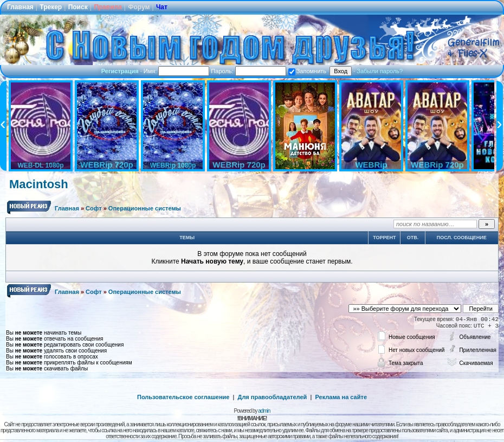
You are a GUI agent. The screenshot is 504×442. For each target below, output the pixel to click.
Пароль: (248, 71)
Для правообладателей (273, 397)
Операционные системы (145, 208)
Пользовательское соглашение (183, 397)
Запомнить (307, 71)
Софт (94, 208)
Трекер (51, 7)
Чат (162, 7)
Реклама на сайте (341, 397)
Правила (108, 7)
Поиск (78, 7)
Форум (139, 7)
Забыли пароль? (380, 71)
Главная (20, 7)
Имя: (177, 71)
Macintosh (39, 184)
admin (264, 411)
